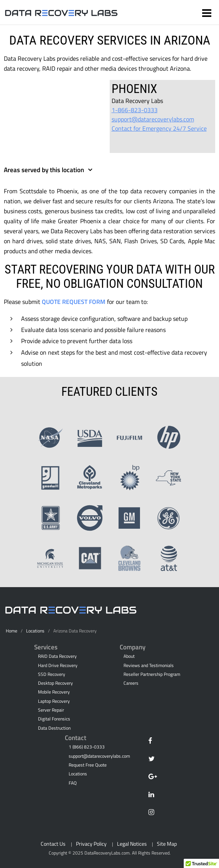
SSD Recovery (52, 674)
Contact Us (53, 844)
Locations (35, 631)
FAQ (73, 783)
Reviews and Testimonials (149, 666)
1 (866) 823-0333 (87, 747)
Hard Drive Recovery (58, 666)
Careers (131, 683)
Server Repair (51, 710)
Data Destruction (54, 728)
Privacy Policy (91, 844)
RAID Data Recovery (57, 656)
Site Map (167, 844)
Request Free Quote (88, 765)
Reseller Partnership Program (152, 674)
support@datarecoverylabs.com (153, 119)
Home (12, 631)
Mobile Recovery (54, 692)
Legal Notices (132, 844)
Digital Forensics (54, 719)
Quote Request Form (74, 302)
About (129, 656)
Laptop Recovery (54, 701)
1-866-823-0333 (135, 110)
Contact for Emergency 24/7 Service (159, 128)
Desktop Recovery (55, 683)
